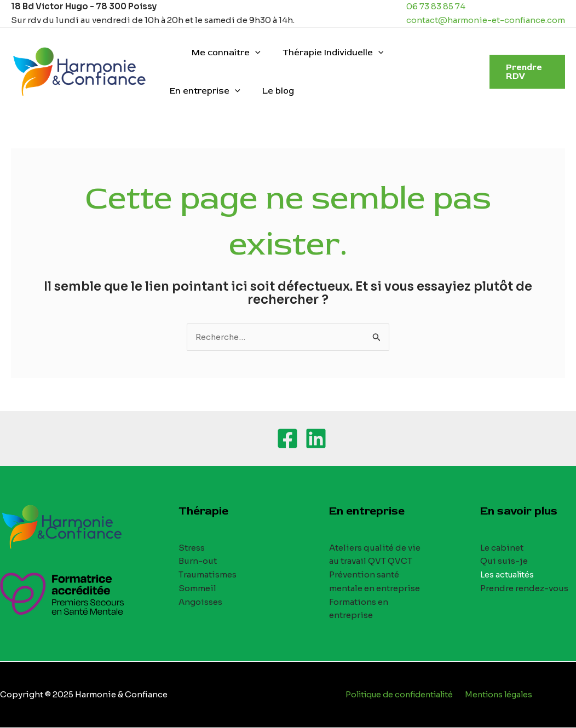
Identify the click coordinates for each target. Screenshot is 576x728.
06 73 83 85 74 (436, 6)
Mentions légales (502, 695)
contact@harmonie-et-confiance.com (486, 20)
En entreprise (425, 53)
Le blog (183, 91)
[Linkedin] (316, 439)
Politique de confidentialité (399, 695)
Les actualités (508, 575)
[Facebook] (287, 439)
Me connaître (220, 53)
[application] (249, 53)
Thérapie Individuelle (322, 53)
